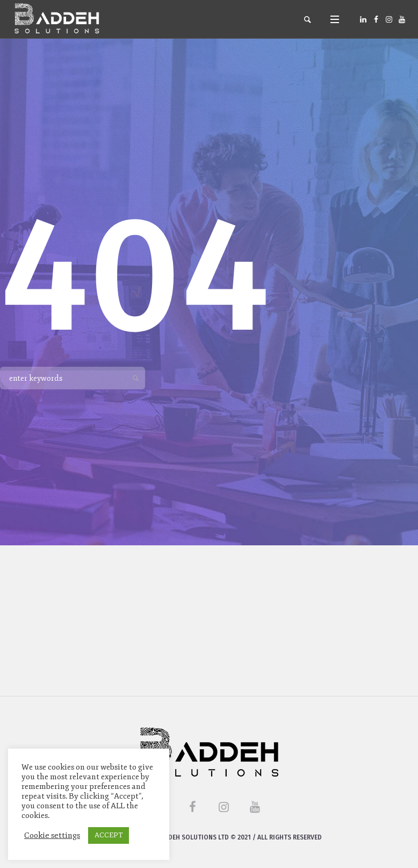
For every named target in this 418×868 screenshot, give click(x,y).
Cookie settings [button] (52, 835)
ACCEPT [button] (109, 835)
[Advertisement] (209, 621)
